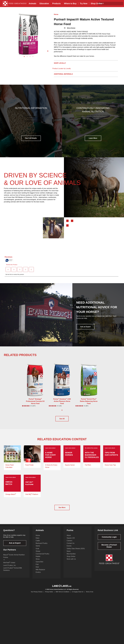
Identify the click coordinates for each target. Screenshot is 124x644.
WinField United (9, 565)
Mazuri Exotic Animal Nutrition (14, 557)
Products (57, 3)
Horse (56, 14)
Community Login (109, 539)
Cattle (38, 543)
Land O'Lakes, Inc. (10, 568)
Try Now (84, 3)
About (69, 538)
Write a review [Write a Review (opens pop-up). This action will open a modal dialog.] (71, 28)
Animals (32, 3)
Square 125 (71, 540)
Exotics (38, 575)
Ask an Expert (85, 327)
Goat (37, 551)
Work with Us (71, 561)
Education (44, 3)
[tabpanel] (29, 34)
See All (62, 419)
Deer (37, 569)
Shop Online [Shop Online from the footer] (71, 559)
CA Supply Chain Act (78, 594)
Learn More (93, 138)
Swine (38, 548)
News (69, 554)
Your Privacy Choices (37, 594)
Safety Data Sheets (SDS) (76, 551)
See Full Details (31, 138)
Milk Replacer (40, 572)
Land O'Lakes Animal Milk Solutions (13, 571)
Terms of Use (90, 594)
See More (62, 510)
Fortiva (6, 560)
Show (38, 561)
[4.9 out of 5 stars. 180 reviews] (62, 406)
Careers (70, 543)
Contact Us (71, 546)
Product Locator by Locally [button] (62, 69)
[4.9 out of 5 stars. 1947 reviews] (35, 406)
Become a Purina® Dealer (109, 548)
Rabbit (38, 559)
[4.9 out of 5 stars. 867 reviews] (89, 406)
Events (69, 548)
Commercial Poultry (43, 556)
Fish (37, 567)
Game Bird (39, 564)
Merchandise (71, 556)
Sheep (38, 554)
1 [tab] (24, 57)
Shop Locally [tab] (60, 63)
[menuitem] (14, 4)
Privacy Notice (49, 594)
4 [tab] (33, 57)
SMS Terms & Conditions (62, 594)
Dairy (38, 540)
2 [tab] (27, 57)
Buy (70, 3)
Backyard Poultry (42, 546)
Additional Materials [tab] (63, 74)
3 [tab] (30, 57)
